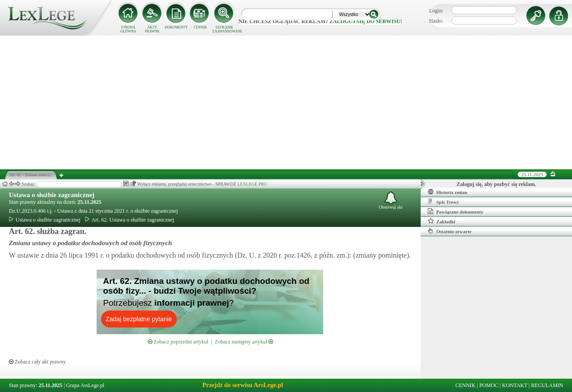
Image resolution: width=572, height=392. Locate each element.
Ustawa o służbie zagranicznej (52, 195)
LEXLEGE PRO (252, 184)
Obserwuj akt (391, 200)
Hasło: (436, 21)
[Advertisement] (286, 102)
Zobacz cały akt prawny (37, 362)
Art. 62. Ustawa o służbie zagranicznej (130, 220)
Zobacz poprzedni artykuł (178, 342)
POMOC (489, 385)
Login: (436, 11)
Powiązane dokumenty (456, 211)
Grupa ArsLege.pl (85, 385)
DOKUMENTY (176, 27)
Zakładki (442, 221)
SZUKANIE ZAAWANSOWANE (224, 29)
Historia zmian (448, 192)
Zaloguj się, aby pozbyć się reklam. (497, 184)
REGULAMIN (547, 385)
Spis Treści (443, 202)
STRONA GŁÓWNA (128, 29)
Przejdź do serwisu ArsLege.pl (242, 385)
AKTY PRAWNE (152, 29)
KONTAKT (515, 385)
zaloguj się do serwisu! (366, 21)
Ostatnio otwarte (450, 231)
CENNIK (200, 27)
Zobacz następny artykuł (244, 342)
